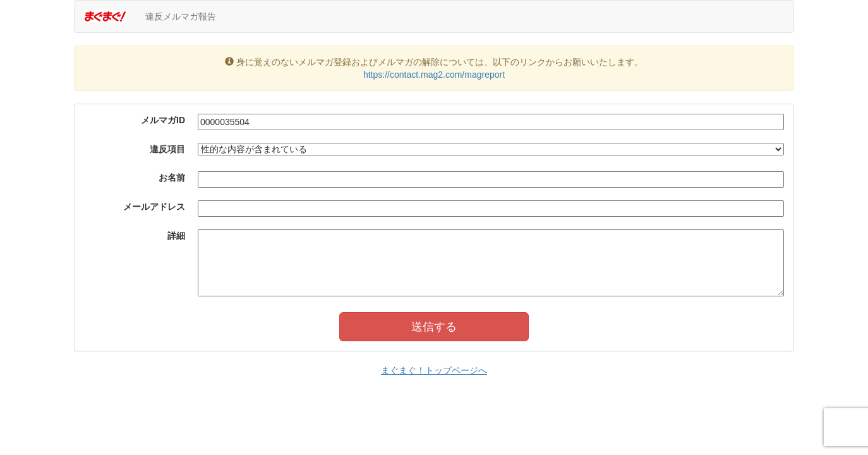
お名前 (172, 178)
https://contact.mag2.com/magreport (434, 75)
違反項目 (167, 149)
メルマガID (163, 120)
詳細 (176, 236)
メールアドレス (154, 207)
